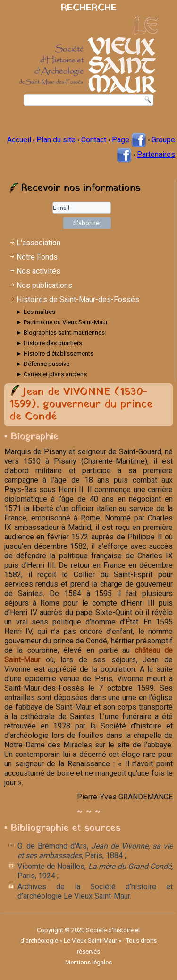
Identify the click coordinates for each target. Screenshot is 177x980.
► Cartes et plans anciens (51, 374)
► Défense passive (43, 364)
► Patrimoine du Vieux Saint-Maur (62, 322)
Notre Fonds (37, 257)
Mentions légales (88, 962)
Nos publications (44, 285)
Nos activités (38, 271)
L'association (38, 243)
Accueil (19, 140)
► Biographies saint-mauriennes (60, 333)
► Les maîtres (36, 312)
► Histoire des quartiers (49, 343)
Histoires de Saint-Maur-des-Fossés (78, 299)
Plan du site (56, 140)
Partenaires (156, 154)
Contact (94, 140)
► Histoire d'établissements (55, 353)
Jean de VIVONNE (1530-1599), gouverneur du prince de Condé (81, 405)
